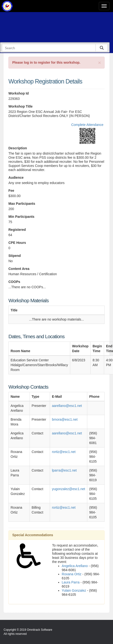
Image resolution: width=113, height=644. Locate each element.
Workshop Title (21, 106)
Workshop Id (19, 93)
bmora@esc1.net (65, 419)
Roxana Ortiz (72, 574)
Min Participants (21, 217)
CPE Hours (17, 243)
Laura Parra (71, 582)
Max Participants (22, 204)
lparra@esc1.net (64, 470)
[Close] (100, 63)
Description (18, 148)
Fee (11, 191)
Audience (16, 178)
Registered (17, 230)
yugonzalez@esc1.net (69, 489)
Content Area (19, 269)
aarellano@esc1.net (67, 406)
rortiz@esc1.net (64, 452)
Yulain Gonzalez (74, 590)
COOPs (14, 282)
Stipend (15, 256)
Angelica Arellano (75, 566)
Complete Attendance (87, 125)
